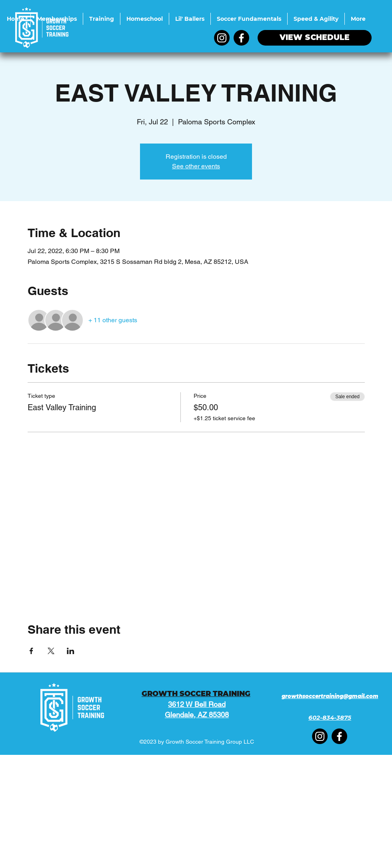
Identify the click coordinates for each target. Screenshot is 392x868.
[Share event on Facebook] (31, 651)
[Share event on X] (51, 651)
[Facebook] (241, 38)
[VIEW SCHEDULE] (315, 38)
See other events (196, 166)
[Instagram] (222, 38)
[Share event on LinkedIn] (71, 651)
